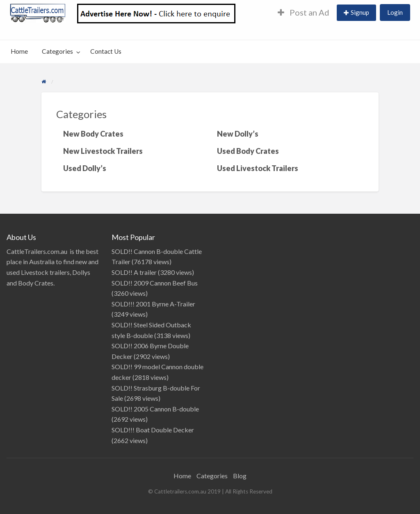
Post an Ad (304, 12)
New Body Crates (93, 134)
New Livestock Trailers (103, 151)
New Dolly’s (238, 134)
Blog (240, 476)
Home (19, 51)
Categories (57, 51)
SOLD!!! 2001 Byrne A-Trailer (153, 304)
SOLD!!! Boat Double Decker (153, 430)
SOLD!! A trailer (134, 272)
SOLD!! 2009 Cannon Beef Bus (155, 283)
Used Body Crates (248, 151)
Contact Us (106, 51)
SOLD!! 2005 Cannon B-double (155, 409)
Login (395, 12)
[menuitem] (304, 13)
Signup (360, 12)
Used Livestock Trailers (258, 168)
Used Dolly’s (85, 168)
